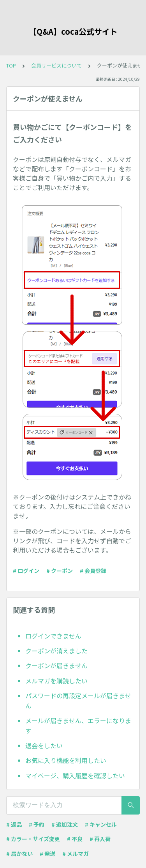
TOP (11, 65)
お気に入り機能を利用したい (66, 760)
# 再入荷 (100, 839)
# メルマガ (76, 854)
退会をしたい (44, 745)
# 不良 (75, 839)
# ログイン (26, 571)
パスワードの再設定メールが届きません (78, 701)
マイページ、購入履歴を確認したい (75, 776)
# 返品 (14, 824)
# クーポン (60, 571)
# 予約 (37, 824)
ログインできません (53, 636)
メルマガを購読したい (56, 681)
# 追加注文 (65, 824)
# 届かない (19, 854)
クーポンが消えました (56, 651)
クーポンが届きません (56, 665)
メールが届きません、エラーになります (78, 726)
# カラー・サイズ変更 (33, 839)
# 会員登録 (93, 571)
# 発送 (47, 854)
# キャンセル (101, 824)
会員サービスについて (56, 65)
